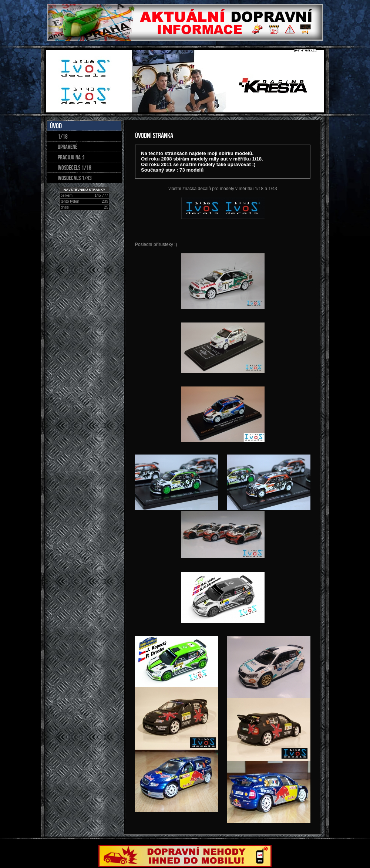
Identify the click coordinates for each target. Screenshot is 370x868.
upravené (68, 147)
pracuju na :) (71, 157)
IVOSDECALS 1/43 (75, 178)
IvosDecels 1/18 (75, 168)
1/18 (63, 136)
